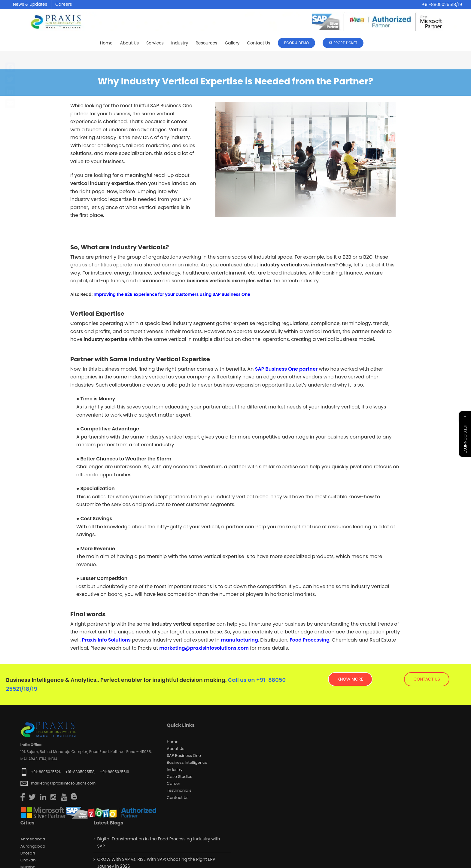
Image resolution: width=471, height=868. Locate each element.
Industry (175, 770)
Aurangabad (33, 846)
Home (173, 742)
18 (26, 689)
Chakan (28, 860)
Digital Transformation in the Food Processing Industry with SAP (158, 842)
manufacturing (239, 640)
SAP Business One (184, 756)
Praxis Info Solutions (106, 640)
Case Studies (179, 777)
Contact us (178, 798)
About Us (175, 749)
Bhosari (28, 853)
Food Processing (310, 640)
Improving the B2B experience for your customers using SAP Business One (172, 294)
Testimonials (179, 790)
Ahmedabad (33, 839)
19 (35, 689)
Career (173, 783)
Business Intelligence (187, 762)
